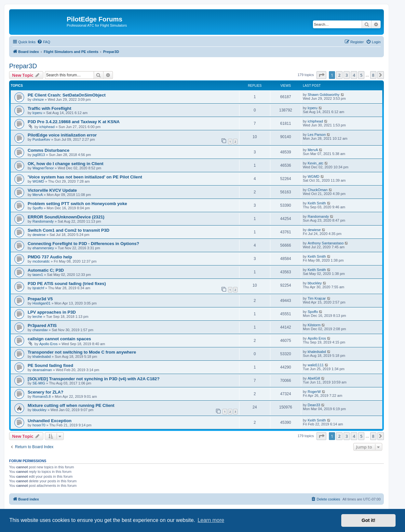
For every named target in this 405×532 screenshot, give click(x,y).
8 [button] (373, 75)
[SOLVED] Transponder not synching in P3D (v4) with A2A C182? (94, 379)
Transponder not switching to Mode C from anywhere (82, 352)
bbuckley (315, 283)
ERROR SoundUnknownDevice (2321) (66, 217)
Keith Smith (317, 203)
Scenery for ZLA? (46, 392)
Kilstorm (314, 325)
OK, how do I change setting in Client (66, 164)
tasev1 (38, 275)
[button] (321, 75)
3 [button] (347, 75)
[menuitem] (44, 42)
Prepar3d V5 (40, 299)
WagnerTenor (43, 168)
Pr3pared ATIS (42, 325)
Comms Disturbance (48, 150)
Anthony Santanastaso (326, 243)
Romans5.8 (42, 396)
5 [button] (361, 75)
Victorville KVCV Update (52, 190)
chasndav (40, 330)
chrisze (38, 99)
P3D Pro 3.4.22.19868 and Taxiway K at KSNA (74, 122)
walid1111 (316, 365)
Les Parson (317, 135)
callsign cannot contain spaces (59, 339)
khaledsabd (42, 357)
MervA (313, 150)
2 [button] (339, 75)
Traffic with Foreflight (49, 108)
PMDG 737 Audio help (50, 257)
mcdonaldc (41, 261)
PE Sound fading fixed (50, 365)
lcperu (37, 113)
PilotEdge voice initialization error (62, 135)
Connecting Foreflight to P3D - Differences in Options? (83, 244)
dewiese (39, 235)
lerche (37, 317)
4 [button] (354, 75)
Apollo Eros (48, 344)
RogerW (314, 392)
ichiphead (47, 127)
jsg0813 (39, 155)
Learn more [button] (211, 520)
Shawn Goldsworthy (324, 95)
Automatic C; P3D (46, 270)
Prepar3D (23, 66)
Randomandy (43, 221)
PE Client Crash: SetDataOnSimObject (67, 95)
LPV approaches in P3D (52, 312)
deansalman (42, 370)
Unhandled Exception (50, 421)
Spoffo (38, 208)
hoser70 (39, 425)
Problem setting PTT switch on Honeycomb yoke (77, 204)
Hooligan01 (42, 303)
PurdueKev (41, 139)
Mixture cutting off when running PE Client (71, 405)
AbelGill (314, 378)
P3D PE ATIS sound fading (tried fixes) (67, 284)
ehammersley (43, 248)
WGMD (38, 181)
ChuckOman (318, 190)
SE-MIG (39, 383)
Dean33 (314, 405)
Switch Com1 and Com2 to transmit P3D (68, 230)
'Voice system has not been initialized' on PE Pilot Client (85, 177)
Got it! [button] (369, 520)
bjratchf (38, 288)
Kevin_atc (316, 163)
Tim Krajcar (317, 298)
